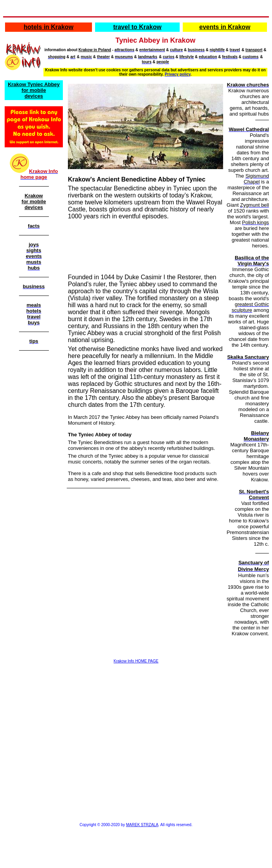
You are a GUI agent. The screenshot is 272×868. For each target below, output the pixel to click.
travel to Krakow (137, 27)
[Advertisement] (34, 477)
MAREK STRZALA (142, 825)
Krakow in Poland (95, 50)
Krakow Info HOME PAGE (136, 661)
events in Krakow (225, 27)
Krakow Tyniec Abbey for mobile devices (34, 90)
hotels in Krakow (49, 27)
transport (254, 50)
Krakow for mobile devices (34, 201)
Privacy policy (178, 74)
